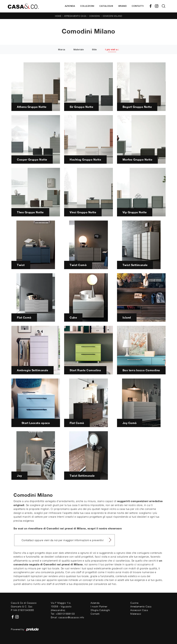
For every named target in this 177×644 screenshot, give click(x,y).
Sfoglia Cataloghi (100, 610)
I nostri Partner (99, 606)
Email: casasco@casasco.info (67, 617)
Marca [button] (62, 50)
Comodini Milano (112, 16)
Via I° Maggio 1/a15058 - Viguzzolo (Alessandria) (61, 606)
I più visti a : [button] (112, 50)
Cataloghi (106, 6)
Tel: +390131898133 (63, 614)
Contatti (138, 6)
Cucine (134, 603)
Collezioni (87, 6)
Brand (123, 6)
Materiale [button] (79, 50)
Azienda (70, 6)
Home (58, 16)
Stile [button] (94, 50)
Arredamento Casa (75, 16)
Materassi (136, 614)
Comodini (95, 16)
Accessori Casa (139, 610)
